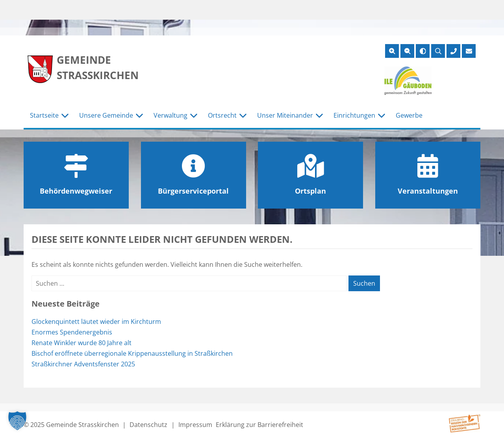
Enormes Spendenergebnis (72, 332)
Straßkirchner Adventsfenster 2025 (83, 364)
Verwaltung (170, 115)
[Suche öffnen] (438, 51)
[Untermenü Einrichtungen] (382, 116)
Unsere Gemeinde (106, 115)
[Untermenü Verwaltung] (194, 116)
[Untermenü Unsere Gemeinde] (139, 116)
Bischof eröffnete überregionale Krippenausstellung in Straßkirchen (132, 353)
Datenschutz (148, 425)
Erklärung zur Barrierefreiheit (259, 425)
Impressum (195, 425)
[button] (17, 421)
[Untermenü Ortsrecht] (243, 116)
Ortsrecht (222, 115)
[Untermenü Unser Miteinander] (319, 116)
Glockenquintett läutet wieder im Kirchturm (96, 322)
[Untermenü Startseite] (65, 116)
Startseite (44, 115)
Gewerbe (409, 115)
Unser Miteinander (285, 115)
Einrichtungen (354, 115)
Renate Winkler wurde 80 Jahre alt (82, 343)
